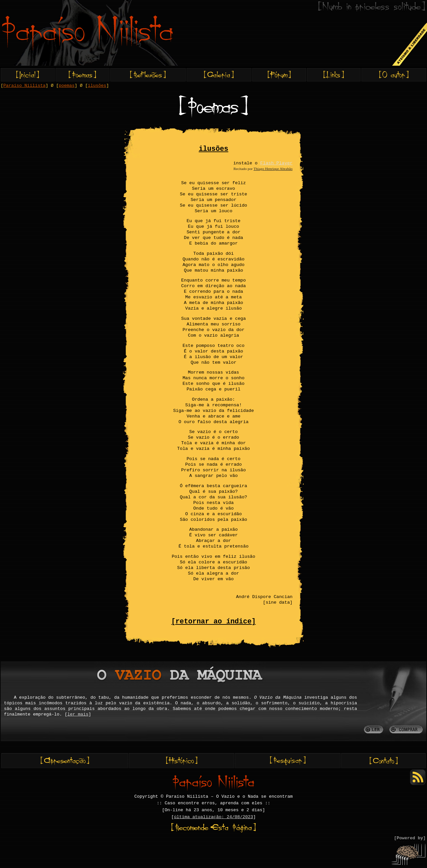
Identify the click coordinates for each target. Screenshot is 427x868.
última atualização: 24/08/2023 (213, 817)
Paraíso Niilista (24, 86)
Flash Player (277, 163)
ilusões (97, 86)
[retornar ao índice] (213, 621)
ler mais (78, 714)
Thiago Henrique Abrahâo (273, 169)
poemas (67, 86)
